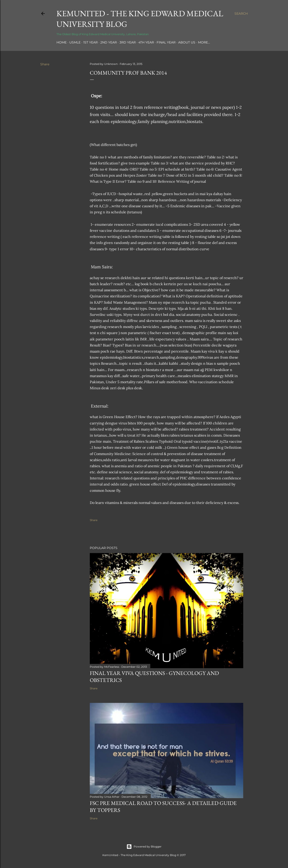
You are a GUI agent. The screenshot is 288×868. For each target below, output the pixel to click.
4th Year (146, 42)
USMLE (75, 42)
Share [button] (45, 64)
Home (62, 42)
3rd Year (128, 42)
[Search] (241, 14)
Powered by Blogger (144, 847)
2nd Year (109, 42)
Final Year (166, 42)
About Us (187, 42)
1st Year (90, 42)
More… (204, 42)
